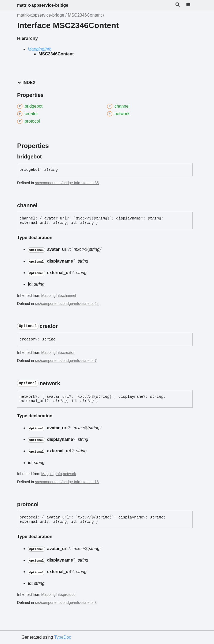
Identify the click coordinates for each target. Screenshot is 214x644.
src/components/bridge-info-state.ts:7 (66, 361)
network (69, 474)
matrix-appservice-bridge (43, 5)
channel (69, 296)
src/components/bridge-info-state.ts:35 (67, 183)
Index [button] (26, 83)
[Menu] (192, 5)
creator (69, 353)
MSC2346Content (85, 15)
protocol (70, 594)
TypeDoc (62, 637)
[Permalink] (47, 157)
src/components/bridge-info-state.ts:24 (67, 304)
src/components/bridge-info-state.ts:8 (66, 603)
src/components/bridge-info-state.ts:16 (67, 482)
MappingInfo (40, 49)
